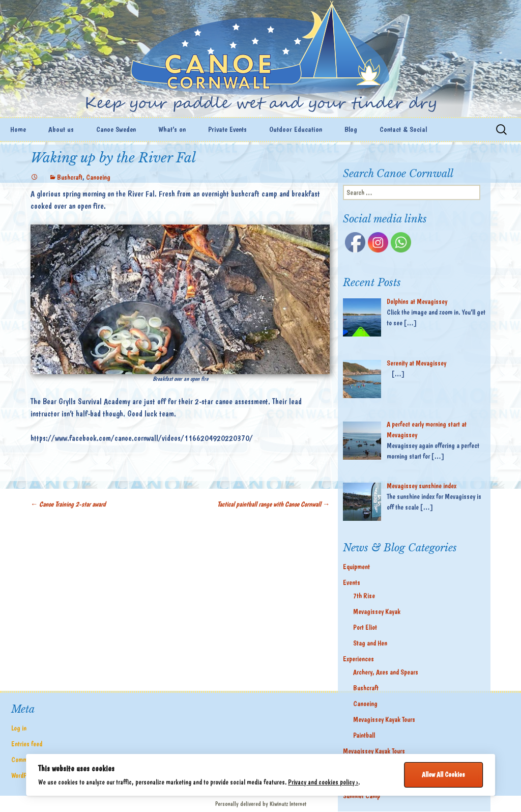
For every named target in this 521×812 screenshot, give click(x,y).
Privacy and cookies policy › (323, 782)
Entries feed (27, 744)
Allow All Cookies (443, 774)
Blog (351, 129)
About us (61, 129)
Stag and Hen (370, 643)
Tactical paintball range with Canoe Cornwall (273, 504)
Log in (19, 728)
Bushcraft (70, 177)
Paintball (364, 735)
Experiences (358, 659)
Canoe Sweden (116, 129)
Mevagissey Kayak (377, 611)
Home (18, 129)
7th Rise (364, 596)
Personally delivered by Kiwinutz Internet (261, 804)
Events (352, 582)
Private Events (227, 129)
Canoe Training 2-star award (68, 504)
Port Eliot (365, 627)
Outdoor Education (296, 129)
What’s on (172, 129)
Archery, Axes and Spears (386, 672)
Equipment (356, 567)
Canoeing (98, 177)
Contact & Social (403, 129)
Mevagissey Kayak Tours (384, 719)
